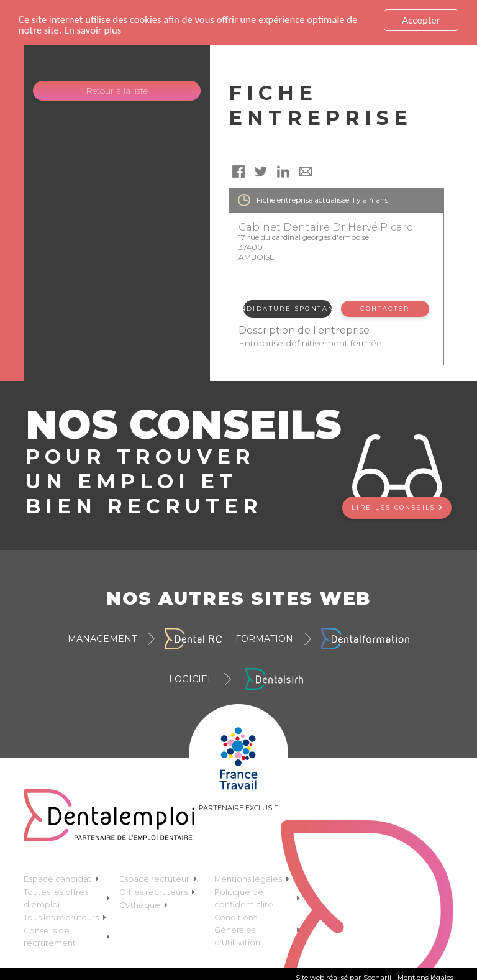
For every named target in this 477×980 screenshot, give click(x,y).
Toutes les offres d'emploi (66, 898)
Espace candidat (61, 879)
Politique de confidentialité (257, 898)
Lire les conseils (397, 507)
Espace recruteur (158, 879)
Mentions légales (252, 879)
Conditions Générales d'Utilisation (257, 930)
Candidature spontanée (287, 309)
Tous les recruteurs (65, 918)
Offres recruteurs (157, 892)
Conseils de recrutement (66, 937)
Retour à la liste (117, 91)
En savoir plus (94, 31)
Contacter (385, 309)
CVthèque (143, 905)
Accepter (421, 20)
